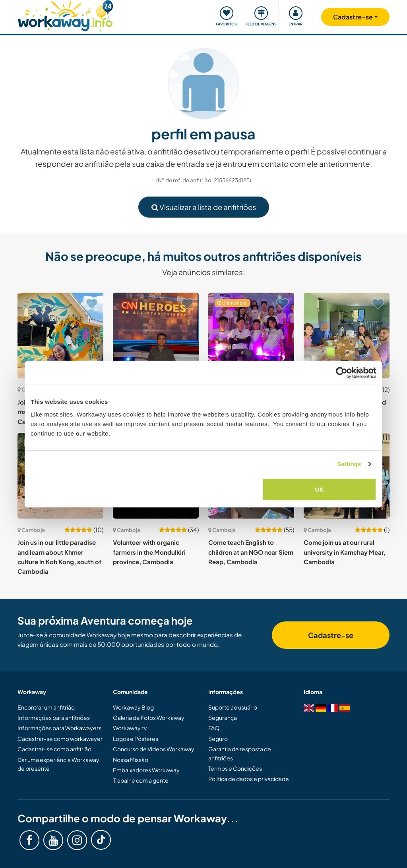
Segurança (223, 718)
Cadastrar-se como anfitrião (54, 749)
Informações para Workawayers (59, 728)
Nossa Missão (131, 760)
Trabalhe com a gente (141, 780)
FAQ (214, 728)
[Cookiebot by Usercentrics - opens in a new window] (342, 373)
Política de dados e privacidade (249, 779)
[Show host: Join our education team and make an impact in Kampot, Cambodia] (60, 336)
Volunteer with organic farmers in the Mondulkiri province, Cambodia (149, 552)
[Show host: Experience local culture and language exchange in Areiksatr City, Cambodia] (347, 336)
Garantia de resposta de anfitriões (240, 753)
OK (319, 489)
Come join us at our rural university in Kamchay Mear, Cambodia (345, 552)
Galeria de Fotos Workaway (149, 718)
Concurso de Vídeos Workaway (154, 749)
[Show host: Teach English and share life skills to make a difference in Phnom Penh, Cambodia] (251, 336)
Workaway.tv (130, 728)
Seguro (218, 739)
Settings (349, 464)
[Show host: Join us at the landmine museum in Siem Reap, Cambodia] (156, 336)
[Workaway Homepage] (65, 15)
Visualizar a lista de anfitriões (204, 207)
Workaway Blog (133, 707)
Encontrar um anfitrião (46, 707)
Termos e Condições (235, 768)
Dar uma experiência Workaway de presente (58, 764)
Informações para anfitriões (54, 718)
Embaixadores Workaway (146, 770)
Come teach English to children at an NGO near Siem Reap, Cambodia (251, 552)
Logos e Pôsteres (136, 739)
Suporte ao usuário (233, 707)
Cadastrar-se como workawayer (60, 739)
